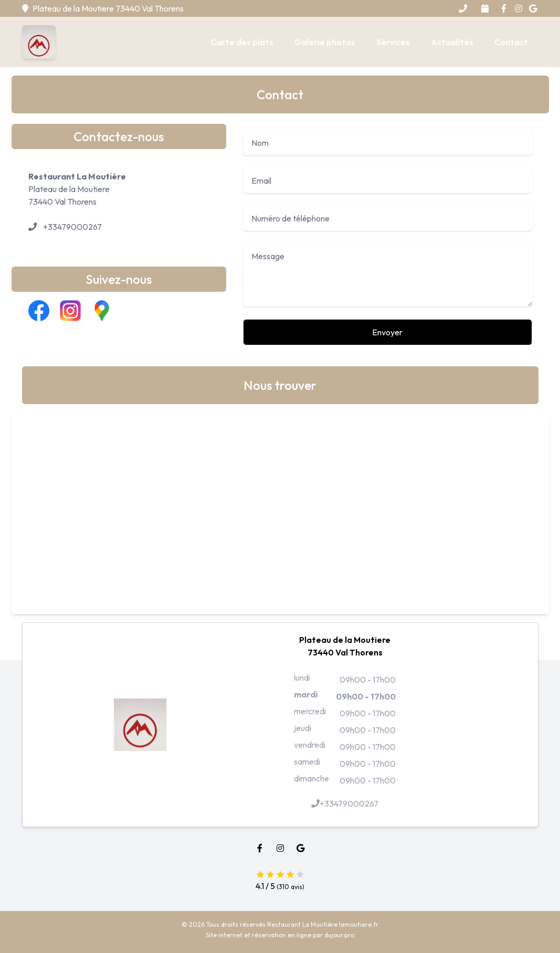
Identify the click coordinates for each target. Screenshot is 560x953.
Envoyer (387, 332)
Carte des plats (242, 42)
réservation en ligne (282, 935)
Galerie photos (325, 42)
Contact (511, 42)
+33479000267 (72, 227)
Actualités (452, 42)
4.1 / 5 (280, 879)
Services (393, 42)
